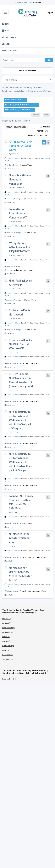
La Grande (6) (7, 632)
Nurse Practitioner (14, 158)
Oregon (15, 165)
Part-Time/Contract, (29, 557)
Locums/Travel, (12, 270)
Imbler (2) (6, 650)
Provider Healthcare (16, 188)
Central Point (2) (8, 646)
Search (49, 60)
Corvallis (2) (7, 641)
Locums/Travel (27, 165)
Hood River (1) (7, 655)
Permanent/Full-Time (25, 270)
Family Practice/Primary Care (33, 158)
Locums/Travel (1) (9, 679)
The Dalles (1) (7, 659)
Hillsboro (9, 165)
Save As (36, 115)
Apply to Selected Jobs (16, 127)
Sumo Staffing (14, 546)
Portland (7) (7, 623)
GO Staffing (13, 352)
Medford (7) (7, 619)
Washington (18, 199)
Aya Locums (13, 154)
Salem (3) (6, 637)
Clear (47, 115)
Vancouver (10, 199)
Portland (9, 363)
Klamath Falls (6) (9, 628)
